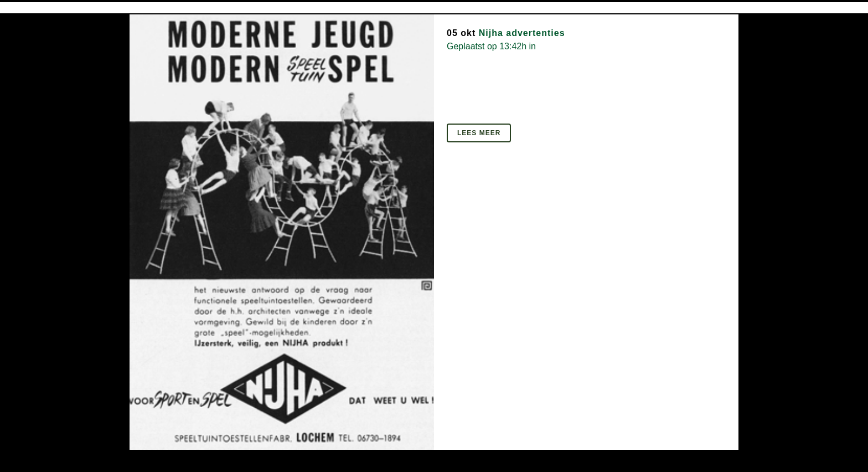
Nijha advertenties (522, 33)
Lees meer (479, 133)
